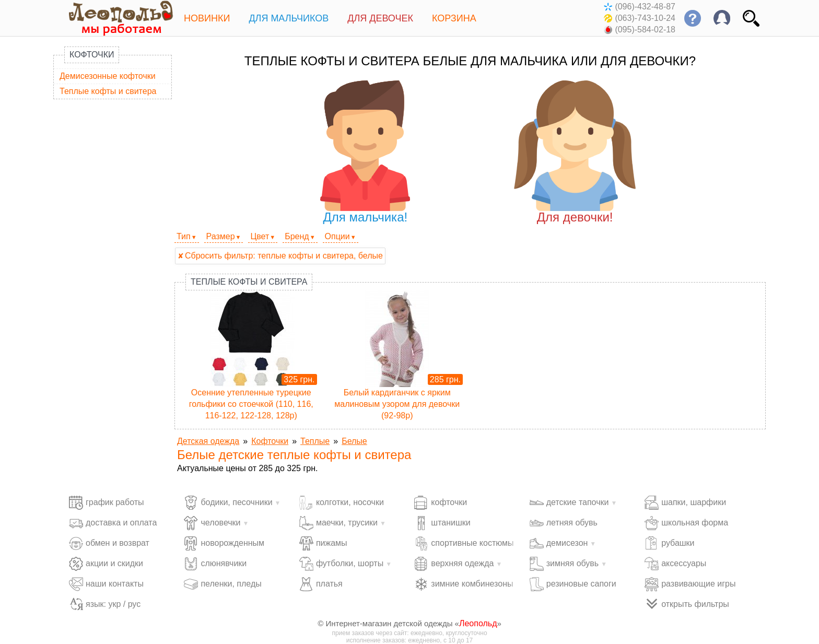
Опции (337, 236)
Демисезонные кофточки (108, 76)
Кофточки (92, 55)
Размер (221, 236)
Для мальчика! (365, 152)
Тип (184, 236)
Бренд (297, 236)
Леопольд (478, 623)
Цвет (260, 236)
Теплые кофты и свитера (108, 91)
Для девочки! (575, 152)
